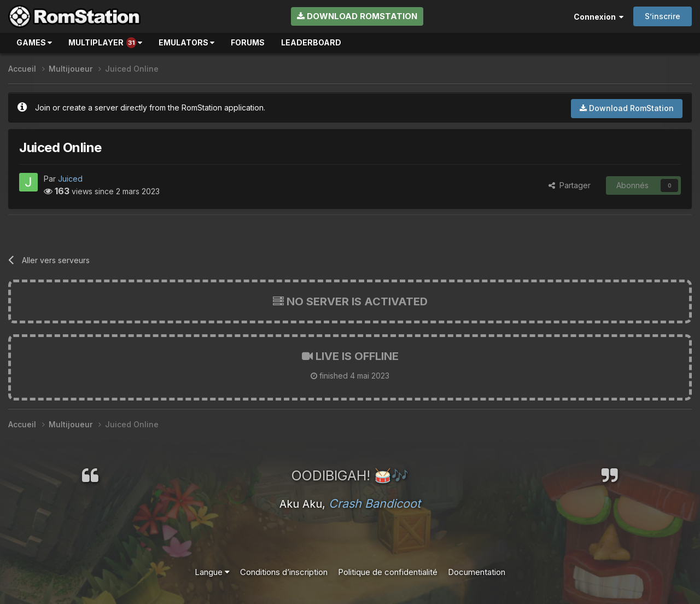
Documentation (477, 572)
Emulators (186, 42)
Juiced (70, 179)
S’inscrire (663, 16)
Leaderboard (311, 42)
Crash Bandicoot (375, 503)
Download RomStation (357, 16)
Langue (212, 572)
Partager (570, 185)
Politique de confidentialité (388, 572)
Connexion (599, 17)
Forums (248, 42)
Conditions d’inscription (284, 572)
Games (34, 42)
